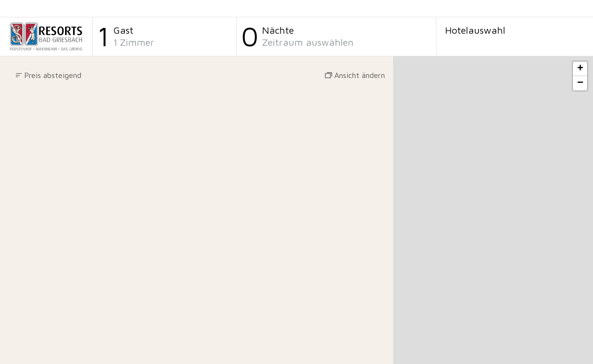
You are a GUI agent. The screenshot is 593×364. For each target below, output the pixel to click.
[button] (48, 75)
